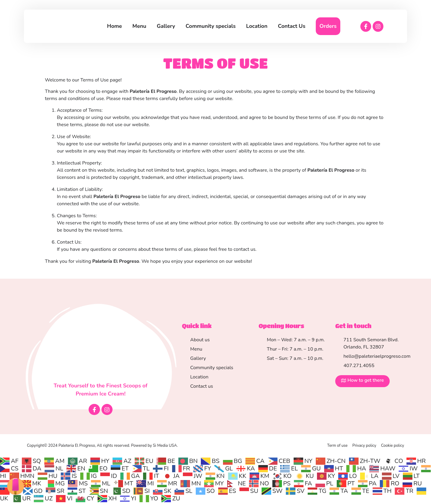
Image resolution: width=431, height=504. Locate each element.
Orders (328, 26)
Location (257, 26)
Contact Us (292, 26)
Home (115, 26)
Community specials (211, 26)
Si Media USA (165, 447)
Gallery (166, 26)
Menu (139, 26)
